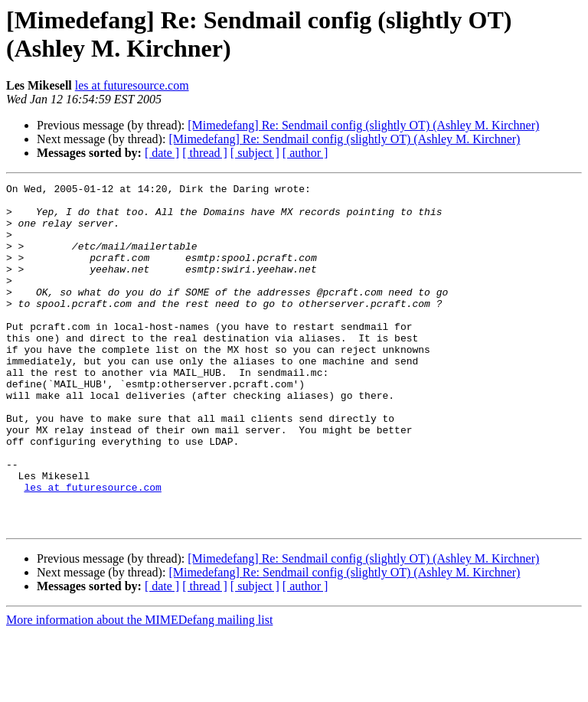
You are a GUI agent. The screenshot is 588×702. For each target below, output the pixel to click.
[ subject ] (255, 153)
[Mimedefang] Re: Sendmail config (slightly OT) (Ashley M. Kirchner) (363, 125)
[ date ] (162, 153)
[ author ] (305, 153)
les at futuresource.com (132, 85)
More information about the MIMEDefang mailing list (139, 689)
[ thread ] (205, 153)
